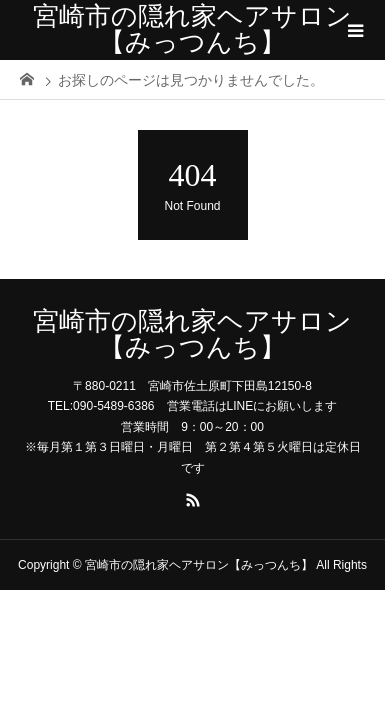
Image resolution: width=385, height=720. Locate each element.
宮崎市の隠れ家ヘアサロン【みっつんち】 (192, 29)
